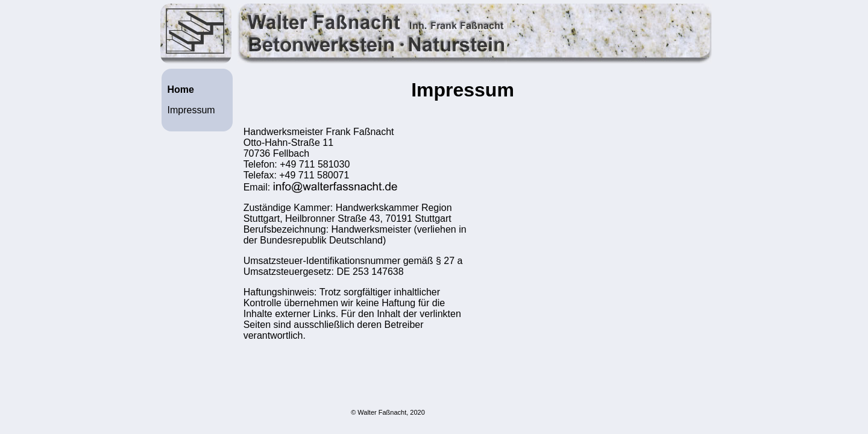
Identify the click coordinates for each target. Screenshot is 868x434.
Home (181, 90)
